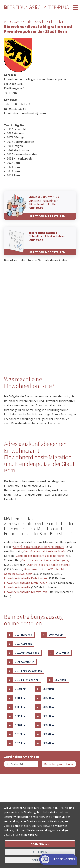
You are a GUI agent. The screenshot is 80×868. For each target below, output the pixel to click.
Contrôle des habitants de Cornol (50, 565)
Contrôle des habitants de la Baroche (40, 556)
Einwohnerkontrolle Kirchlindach (26, 583)
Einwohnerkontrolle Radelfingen (25, 578)
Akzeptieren (40, 844)
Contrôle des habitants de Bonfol (45, 551)
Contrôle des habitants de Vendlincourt (39, 547)
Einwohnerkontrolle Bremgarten (25, 592)
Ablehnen (40, 852)
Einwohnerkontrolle (17, 587)
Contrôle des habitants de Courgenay (45, 560)
